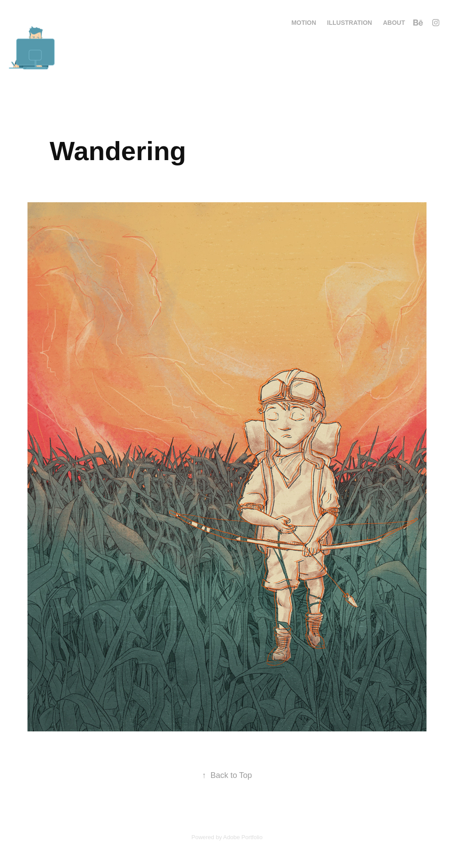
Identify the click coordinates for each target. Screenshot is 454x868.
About (394, 23)
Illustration (350, 23)
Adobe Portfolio (243, 837)
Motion (304, 23)
